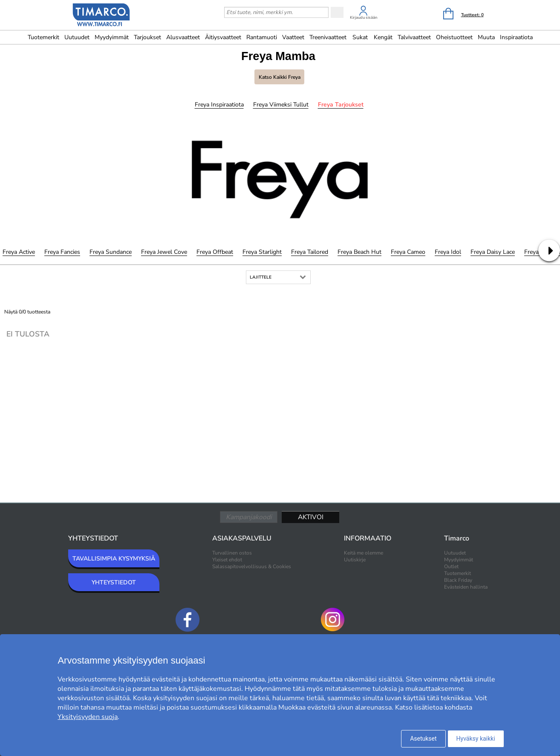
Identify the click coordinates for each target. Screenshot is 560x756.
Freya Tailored (310, 252)
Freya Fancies (62, 252)
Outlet (451, 566)
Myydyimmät (112, 37)
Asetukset (423, 739)
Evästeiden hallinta (466, 587)
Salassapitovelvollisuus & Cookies (252, 566)
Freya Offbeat (215, 252)
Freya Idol (448, 252)
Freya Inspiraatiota (219, 105)
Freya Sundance (111, 252)
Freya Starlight (262, 252)
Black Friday (458, 580)
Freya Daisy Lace (493, 252)
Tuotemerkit (43, 37)
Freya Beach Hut (359, 252)
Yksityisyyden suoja (88, 717)
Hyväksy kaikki (476, 739)
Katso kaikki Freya (280, 77)
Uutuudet (77, 37)
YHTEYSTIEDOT (114, 582)
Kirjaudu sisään (364, 17)
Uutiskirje (355, 560)
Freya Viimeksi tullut (281, 105)
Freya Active (19, 252)
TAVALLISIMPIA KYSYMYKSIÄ (114, 559)
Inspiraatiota (516, 37)
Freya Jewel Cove (164, 252)
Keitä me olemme (364, 553)
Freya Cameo (408, 252)
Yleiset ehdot (227, 560)
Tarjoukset (147, 37)
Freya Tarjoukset (341, 105)
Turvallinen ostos (232, 553)
